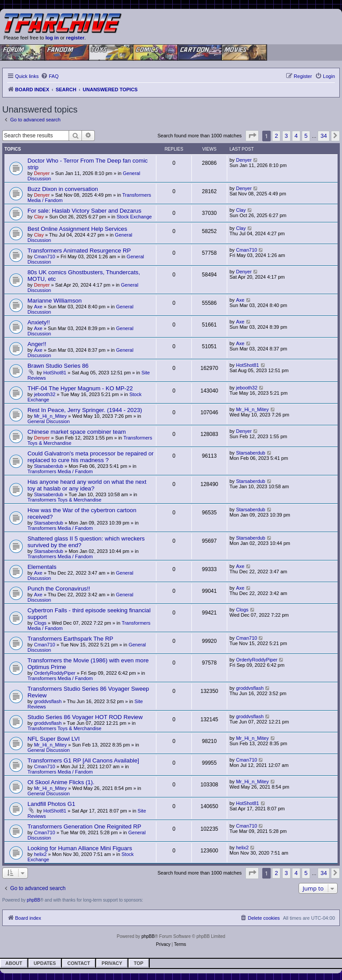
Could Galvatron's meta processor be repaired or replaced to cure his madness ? (91, 457)
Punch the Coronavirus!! (59, 589)
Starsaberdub (49, 466)
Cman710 (45, 257)
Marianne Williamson (54, 301)
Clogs (40, 623)
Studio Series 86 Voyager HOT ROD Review (85, 717)
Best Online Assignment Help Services (77, 229)
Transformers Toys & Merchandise (64, 500)
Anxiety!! (39, 322)
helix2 (41, 854)
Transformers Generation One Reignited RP (84, 826)
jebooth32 (45, 394)
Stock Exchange (134, 217)
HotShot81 (55, 373)
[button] (252, 136)
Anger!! (37, 344)
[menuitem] (50, 76)
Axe (38, 307)
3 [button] (286, 136)
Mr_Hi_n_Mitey (51, 416)
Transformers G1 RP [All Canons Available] (83, 760)
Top (139, 963)
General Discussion (49, 421)
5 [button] (306, 136)
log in (52, 38)
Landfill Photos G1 (51, 804)
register (75, 38)
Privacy (112, 963)
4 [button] (296, 136)
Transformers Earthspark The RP (70, 639)
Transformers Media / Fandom (60, 471)
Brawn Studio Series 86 (58, 366)
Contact (79, 963)
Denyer (42, 173)
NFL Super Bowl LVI (54, 739)
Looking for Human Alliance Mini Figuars (80, 848)
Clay (39, 217)
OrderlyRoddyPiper (55, 673)
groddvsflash (48, 701)
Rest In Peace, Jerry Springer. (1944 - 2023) (85, 410)
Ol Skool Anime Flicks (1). (61, 782)
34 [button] (323, 136)
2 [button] (276, 136)
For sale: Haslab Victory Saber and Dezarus (84, 211)
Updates (45, 963)
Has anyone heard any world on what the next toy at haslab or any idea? (87, 485)
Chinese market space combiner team (77, 432)
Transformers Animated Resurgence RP (79, 251)
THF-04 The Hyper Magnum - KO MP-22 (80, 388)
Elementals (42, 567)
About (14, 963)
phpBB (34, 900)
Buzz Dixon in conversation (63, 189)
